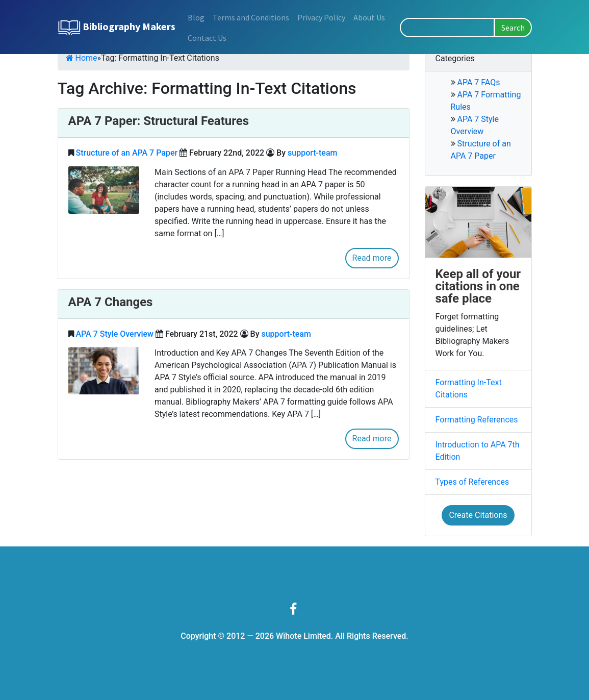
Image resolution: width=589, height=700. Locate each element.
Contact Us (207, 38)
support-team (312, 153)
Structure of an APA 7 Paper (126, 153)
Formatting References (477, 420)
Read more (372, 258)
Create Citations (478, 515)
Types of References (472, 482)
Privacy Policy (321, 17)
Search (513, 28)
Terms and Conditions (251, 17)
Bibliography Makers (117, 28)
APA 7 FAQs (478, 82)
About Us (369, 17)
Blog (196, 17)
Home (82, 58)
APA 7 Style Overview (114, 334)
